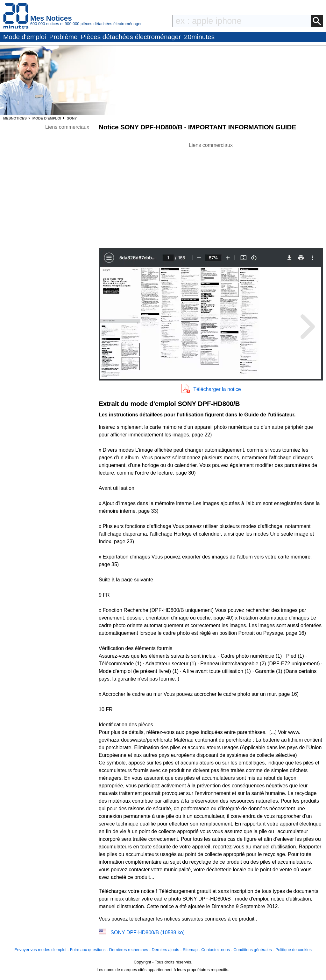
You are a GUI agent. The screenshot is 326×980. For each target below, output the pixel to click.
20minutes (199, 37)
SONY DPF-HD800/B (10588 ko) (148, 932)
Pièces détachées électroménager (131, 37)
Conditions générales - (254, 950)
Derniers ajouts (166, 950)
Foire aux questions (88, 950)
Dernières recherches (129, 950)
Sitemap (190, 950)
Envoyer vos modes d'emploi (40, 950)
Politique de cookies (294, 950)
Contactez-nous (216, 950)
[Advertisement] (211, 194)
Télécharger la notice (217, 389)
